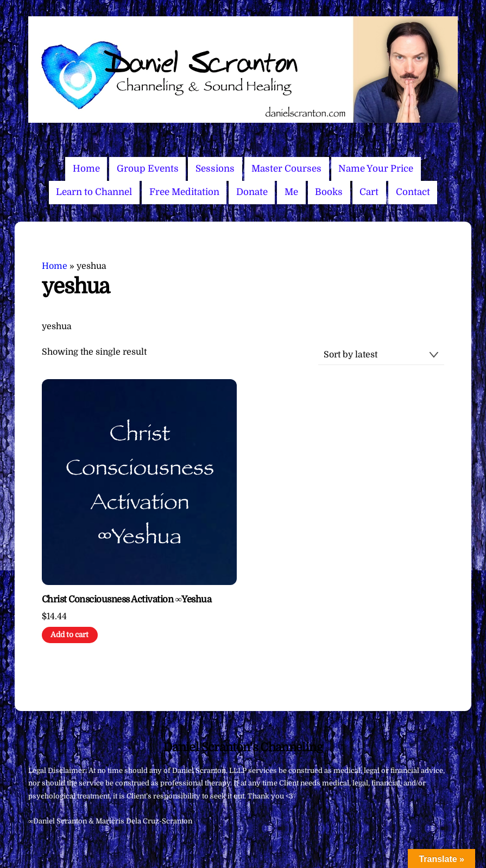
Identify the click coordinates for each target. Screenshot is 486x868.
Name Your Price (376, 169)
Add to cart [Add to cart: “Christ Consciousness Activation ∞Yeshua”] (70, 635)
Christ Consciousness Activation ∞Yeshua (127, 599)
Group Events (148, 169)
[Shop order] (381, 355)
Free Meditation (184, 192)
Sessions (215, 169)
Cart (369, 192)
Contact (413, 192)
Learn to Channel (94, 192)
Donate (252, 192)
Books (329, 192)
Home (86, 169)
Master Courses (286, 169)
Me (291, 192)
